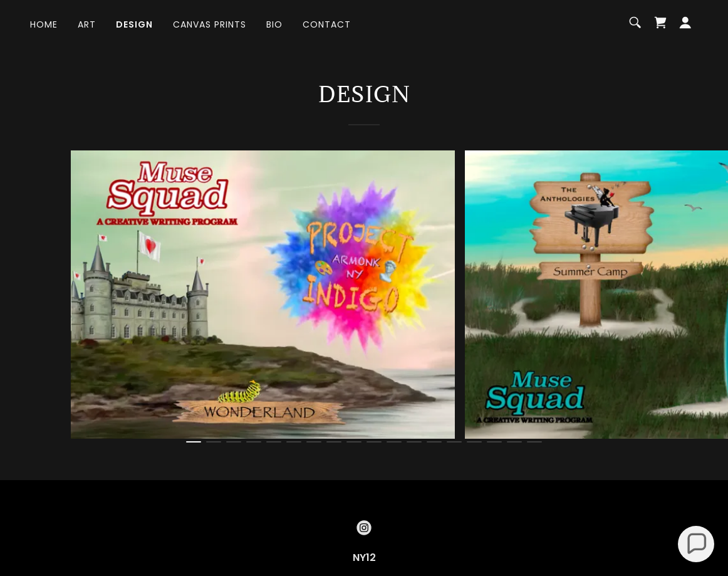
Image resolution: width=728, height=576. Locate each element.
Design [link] (134, 24)
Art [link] (87, 24)
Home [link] (44, 24)
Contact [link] (327, 24)
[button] (685, 23)
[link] (660, 23)
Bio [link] (274, 24)
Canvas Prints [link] (210, 24)
